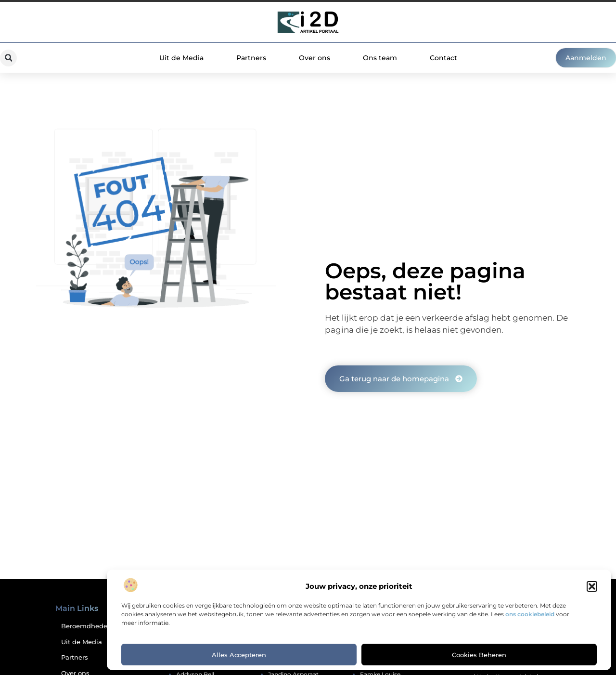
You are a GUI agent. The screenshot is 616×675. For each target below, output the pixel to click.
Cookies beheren (479, 655)
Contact (443, 58)
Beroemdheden (86, 626)
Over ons (314, 58)
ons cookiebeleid (530, 614)
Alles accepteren (239, 655)
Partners (251, 58)
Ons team (380, 58)
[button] (592, 586)
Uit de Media (181, 58)
